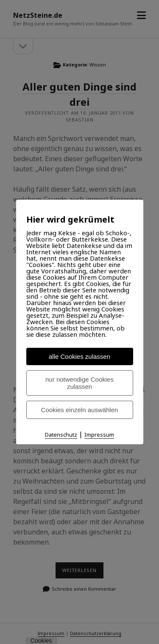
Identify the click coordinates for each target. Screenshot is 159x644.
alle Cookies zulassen (79, 356)
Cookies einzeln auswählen (80, 410)
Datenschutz (61, 435)
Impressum (99, 435)
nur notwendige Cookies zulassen (79, 383)
